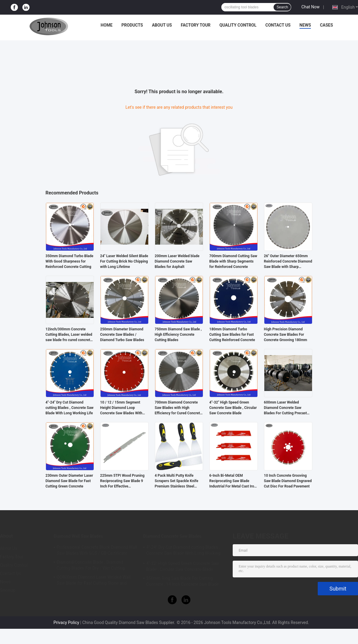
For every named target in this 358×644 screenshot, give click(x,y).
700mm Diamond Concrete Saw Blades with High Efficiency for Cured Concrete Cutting (178, 408)
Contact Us (278, 25)
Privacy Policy (66, 622)
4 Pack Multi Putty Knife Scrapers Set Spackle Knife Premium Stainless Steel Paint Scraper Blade (177, 481)
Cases (326, 25)
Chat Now (310, 7)
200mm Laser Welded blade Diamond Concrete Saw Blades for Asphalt (177, 261)
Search (282, 7)
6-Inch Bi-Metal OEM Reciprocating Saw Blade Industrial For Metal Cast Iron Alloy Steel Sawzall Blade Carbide (233, 481)
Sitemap (8, 590)
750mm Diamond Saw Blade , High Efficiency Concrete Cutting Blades (178, 335)
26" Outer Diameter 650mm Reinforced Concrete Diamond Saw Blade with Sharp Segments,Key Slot (288, 262)
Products (132, 25)
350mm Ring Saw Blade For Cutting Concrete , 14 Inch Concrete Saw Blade (183, 581)
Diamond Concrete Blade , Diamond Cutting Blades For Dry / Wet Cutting (91, 565)
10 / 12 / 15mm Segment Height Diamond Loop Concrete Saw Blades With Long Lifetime (121, 408)
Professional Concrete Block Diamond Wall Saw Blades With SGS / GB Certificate (97, 550)
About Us (162, 25)
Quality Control (238, 25)
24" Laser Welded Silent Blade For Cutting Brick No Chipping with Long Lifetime (124, 261)
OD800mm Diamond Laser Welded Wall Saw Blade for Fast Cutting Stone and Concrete (94, 581)
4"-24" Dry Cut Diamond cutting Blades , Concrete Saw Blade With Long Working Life (70, 408)
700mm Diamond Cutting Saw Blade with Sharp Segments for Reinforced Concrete (233, 261)
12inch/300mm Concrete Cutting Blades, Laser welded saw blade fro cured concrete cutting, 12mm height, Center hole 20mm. (69, 335)
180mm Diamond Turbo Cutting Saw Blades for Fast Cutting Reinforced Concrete (232, 335)
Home (107, 25)
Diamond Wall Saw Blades (78, 536)
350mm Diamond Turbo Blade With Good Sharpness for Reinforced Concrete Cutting (70, 261)
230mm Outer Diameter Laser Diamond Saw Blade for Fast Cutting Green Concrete (69, 481)
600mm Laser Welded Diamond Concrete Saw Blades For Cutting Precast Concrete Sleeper (286, 408)
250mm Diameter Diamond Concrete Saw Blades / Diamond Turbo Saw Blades (122, 335)
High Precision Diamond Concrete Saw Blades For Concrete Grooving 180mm (286, 335)
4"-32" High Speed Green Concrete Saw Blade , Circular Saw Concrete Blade (233, 408)
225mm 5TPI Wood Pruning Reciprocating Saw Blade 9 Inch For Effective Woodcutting (122, 481)
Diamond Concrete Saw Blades (172, 536)
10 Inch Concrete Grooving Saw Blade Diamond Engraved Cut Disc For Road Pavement (288, 481)
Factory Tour (196, 25)
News (305, 25)
